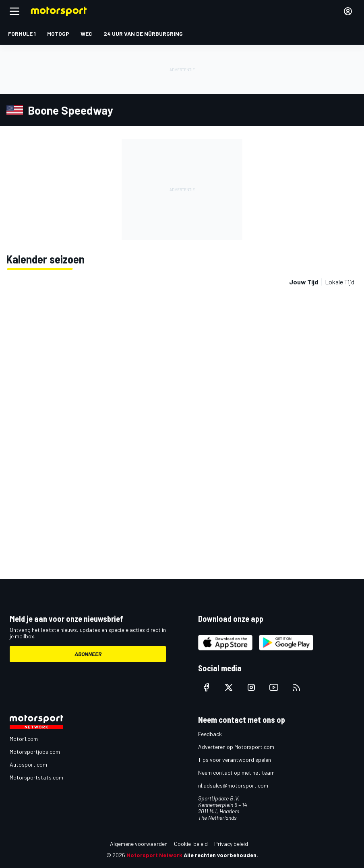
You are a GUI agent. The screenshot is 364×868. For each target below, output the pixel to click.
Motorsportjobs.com (35, 752)
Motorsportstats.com (36, 777)
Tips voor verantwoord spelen (235, 760)
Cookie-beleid (191, 844)
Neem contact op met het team (236, 772)
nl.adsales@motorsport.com (233, 785)
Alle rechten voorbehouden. (221, 855)
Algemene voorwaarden (139, 844)
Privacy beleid (231, 844)
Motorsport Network (154, 855)
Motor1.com (24, 739)
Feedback (210, 734)
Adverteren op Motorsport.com (236, 747)
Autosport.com (28, 764)
